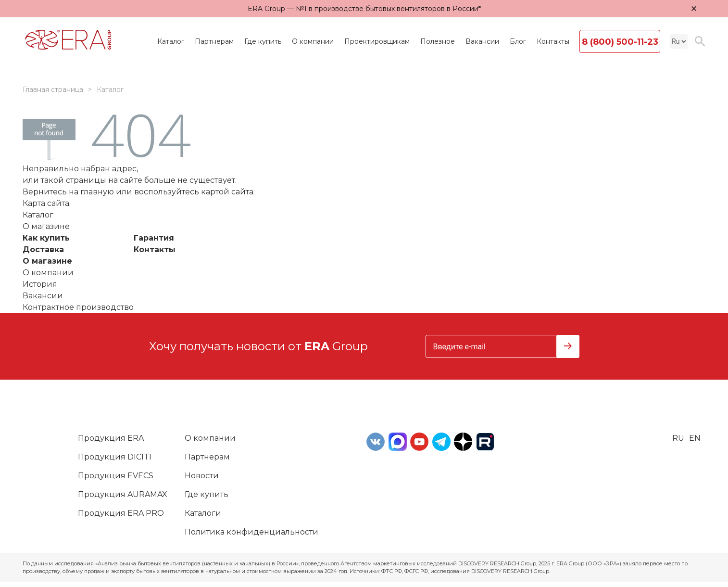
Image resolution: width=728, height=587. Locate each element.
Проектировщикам (377, 41)
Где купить (263, 41)
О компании (313, 41)
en (695, 438)
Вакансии (482, 41)
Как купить (46, 238)
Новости (202, 476)
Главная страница (53, 89)
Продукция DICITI (115, 457)
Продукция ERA (111, 438)
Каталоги (203, 513)
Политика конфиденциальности (251, 532)
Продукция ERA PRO (121, 513)
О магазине (47, 261)
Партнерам (214, 41)
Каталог (171, 41)
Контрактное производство (78, 307)
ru (678, 438)
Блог (518, 41)
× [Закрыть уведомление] (694, 8)
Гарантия (154, 238)
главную (97, 192)
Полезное (438, 41)
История (40, 284)
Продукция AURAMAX (123, 494)
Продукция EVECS (116, 476)
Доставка (43, 249)
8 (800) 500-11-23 (620, 42)
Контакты (553, 41)
